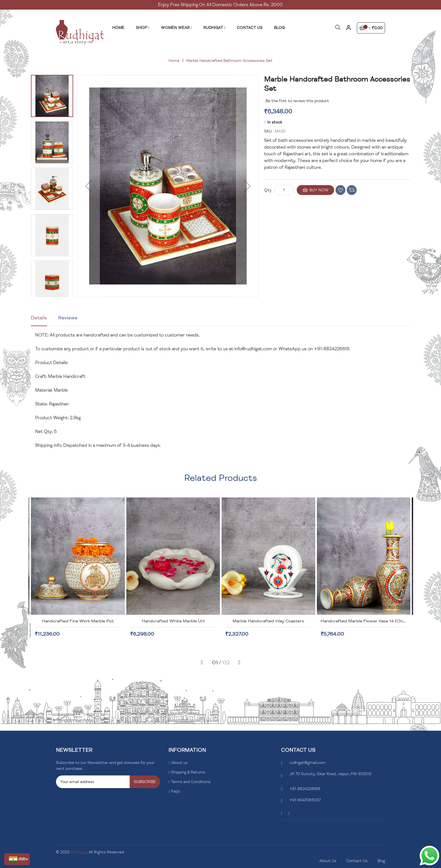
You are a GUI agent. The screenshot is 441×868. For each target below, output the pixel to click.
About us (179, 763)
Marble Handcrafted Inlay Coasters (363, 621)
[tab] (39, 320)
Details (39, 318)
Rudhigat (79, 852)
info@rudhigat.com (253, 349)
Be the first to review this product (297, 101)
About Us (328, 861)
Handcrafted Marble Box (78, 621)
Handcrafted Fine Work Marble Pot (173, 621)
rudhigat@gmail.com (308, 763)
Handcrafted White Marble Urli (268, 621)
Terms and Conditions (191, 782)
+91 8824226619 (305, 789)
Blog (381, 861)
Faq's (176, 791)
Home (174, 61)
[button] (17, 859)
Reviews (68, 318)
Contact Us (357, 861)
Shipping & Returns (188, 772)
